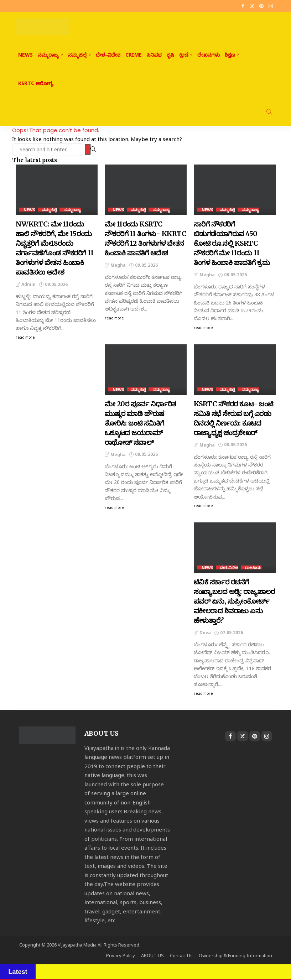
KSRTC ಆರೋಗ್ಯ (36, 83)
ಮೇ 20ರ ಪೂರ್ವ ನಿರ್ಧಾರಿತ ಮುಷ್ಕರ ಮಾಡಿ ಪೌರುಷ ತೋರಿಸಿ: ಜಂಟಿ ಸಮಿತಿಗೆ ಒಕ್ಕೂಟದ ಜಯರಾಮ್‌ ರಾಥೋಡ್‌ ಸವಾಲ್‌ (141, 423)
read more (25, 337)
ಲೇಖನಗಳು (209, 55)
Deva (205, 633)
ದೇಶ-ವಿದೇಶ (108, 55)
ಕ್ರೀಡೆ (184, 55)
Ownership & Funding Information (235, 955)
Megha (118, 265)
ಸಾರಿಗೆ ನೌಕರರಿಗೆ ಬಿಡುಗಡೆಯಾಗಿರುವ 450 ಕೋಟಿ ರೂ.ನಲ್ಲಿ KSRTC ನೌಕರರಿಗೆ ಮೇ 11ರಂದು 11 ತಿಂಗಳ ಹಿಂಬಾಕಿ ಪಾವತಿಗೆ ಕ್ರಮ (232, 243)
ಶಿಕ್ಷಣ (230, 55)
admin (28, 284)
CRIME (134, 55)
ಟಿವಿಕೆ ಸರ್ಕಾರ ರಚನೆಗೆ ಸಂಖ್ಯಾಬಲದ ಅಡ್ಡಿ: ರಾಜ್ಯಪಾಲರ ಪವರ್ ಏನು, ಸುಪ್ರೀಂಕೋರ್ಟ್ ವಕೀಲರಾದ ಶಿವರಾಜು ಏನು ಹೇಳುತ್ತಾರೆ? (234, 601)
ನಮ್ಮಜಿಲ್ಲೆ (77, 55)
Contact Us (181, 955)
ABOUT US (152, 955)
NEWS (25, 55)
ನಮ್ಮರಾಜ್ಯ (48, 55)
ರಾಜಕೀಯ (253, 567)
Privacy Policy (121, 955)
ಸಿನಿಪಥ (154, 55)
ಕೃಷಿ (170, 55)
